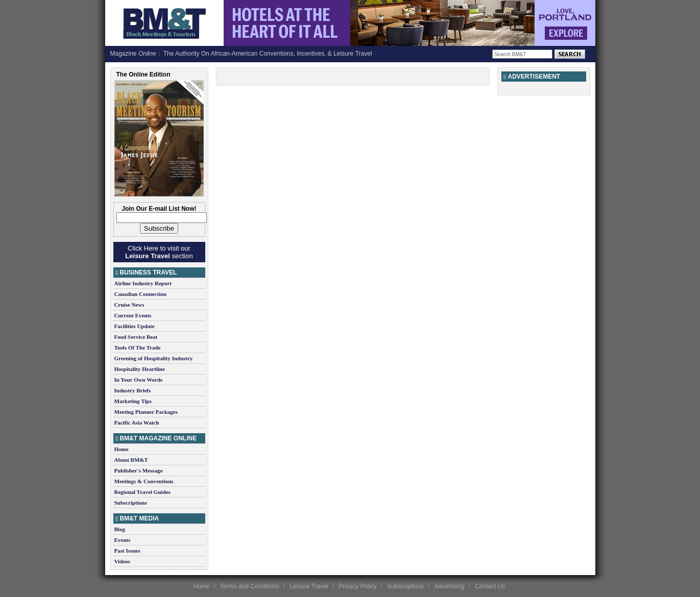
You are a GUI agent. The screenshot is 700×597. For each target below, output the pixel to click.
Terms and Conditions (250, 586)
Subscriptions (131, 503)
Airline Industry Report (143, 283)
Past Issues (127, 551)
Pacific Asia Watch (137, 422)
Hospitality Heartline (140, 369)
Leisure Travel (309, 586)
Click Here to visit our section (159, 252)
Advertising (449, 586)
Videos (122, 561)
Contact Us (490, 586)
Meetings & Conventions (144, 481)
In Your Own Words (139, 380)
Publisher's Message (139, 470)
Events (123, 540)
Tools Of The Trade (138, 347)
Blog (120, 529)
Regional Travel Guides (142, 492)
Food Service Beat (136, 337)
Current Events (133, 315)
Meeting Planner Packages (146, 412)
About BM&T (131, 460)
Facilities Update (135, 326)
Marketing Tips (133, 401)
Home (122, 449)
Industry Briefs (133, 390)
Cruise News (129, 305)
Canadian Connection (140, 294)
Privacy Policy (358, 586)
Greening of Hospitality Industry (154, 358)
